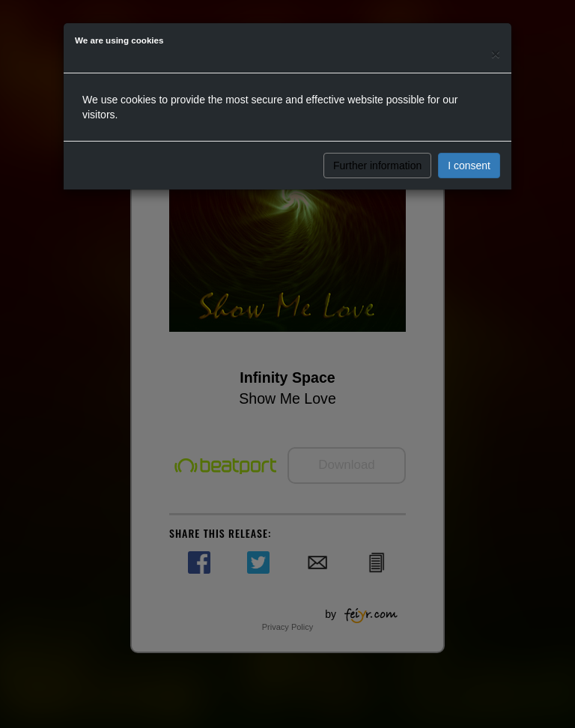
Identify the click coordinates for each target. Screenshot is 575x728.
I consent (469, 166)
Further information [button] (377, 166)
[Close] (496, 54)
